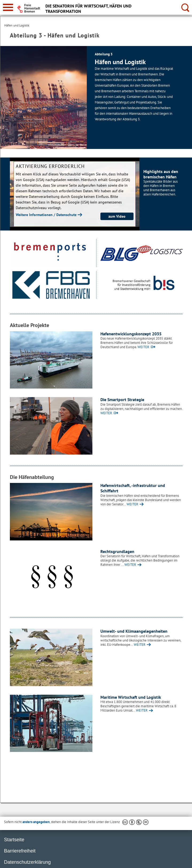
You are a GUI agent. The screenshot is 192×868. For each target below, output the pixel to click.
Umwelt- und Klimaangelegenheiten (134, 631)
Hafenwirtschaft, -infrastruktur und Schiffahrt (133, 488)
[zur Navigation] (8, 7)
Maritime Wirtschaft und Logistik (131, 697)
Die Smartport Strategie (122, 400)
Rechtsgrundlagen (117, 551)
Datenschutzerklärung (27, 862)
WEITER (143, 347)
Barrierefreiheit (20, 851)
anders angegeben (36, 822)
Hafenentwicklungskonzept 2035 (131, 334)
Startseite (14, 840)
